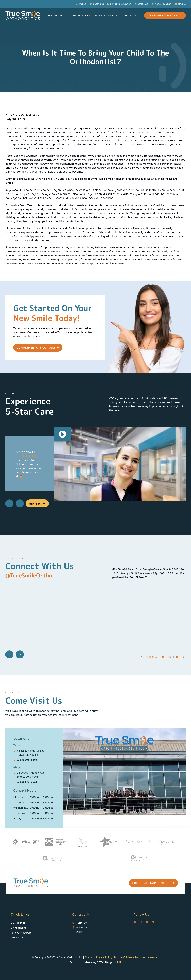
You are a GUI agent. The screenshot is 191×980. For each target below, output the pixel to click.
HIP (119, 962)
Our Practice (58, 15)
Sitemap (90, 957)
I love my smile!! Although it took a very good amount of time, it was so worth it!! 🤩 (29, 468)
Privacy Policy (104, 957)
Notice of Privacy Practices (130, 957)
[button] (63, 435)
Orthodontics (81, 15)
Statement (153, 957)
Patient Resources (107, 15)
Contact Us (132, 15)
